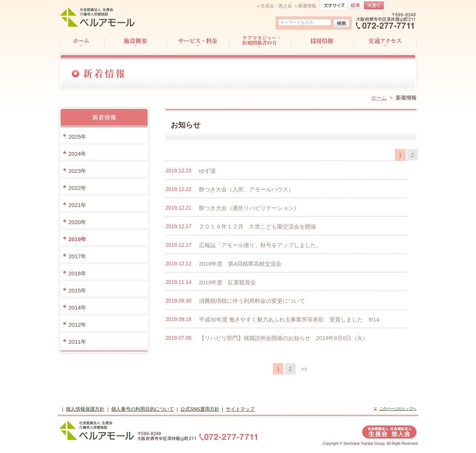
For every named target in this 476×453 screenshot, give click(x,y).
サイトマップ (240, 409)
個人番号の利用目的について (143, 409)
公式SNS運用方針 (200, 409)
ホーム (379, 98)
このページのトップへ (398, 409)
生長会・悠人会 (276, 6)
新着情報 (307, 6)
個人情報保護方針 (85, 409)
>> (304, 369)
